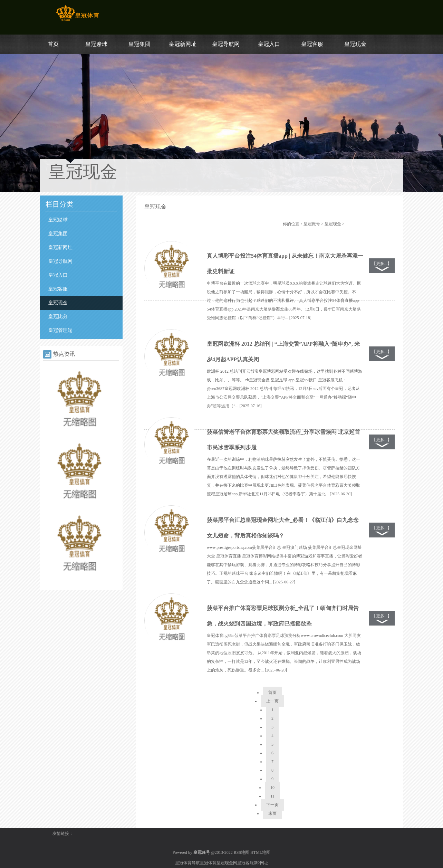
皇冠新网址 (183, 44)
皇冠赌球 (96, 44)
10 (272, 788)
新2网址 (261, 863)
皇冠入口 (269, 44)
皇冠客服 (312, 44)
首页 (53, 44)
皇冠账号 (312, 224)
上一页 (272, 701)
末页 (272, 813)
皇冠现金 (355, 44)
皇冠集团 (139, 44)
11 (272, 796)
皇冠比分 (58, 317)
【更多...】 (382, 264)
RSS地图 (242, 852)
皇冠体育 (208, 863)
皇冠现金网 (227, 863)
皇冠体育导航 (187, 863)
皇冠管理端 (60, 330)
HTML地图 (260, 852)
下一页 (272, 805)
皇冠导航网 (226, 44)
